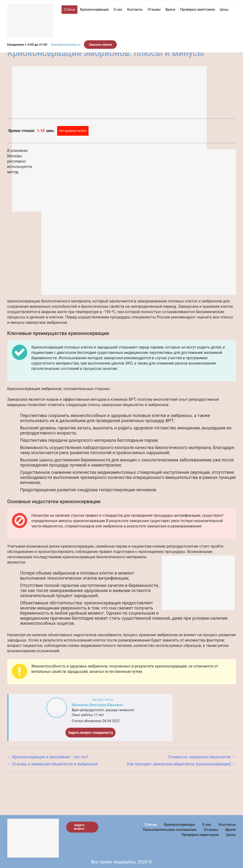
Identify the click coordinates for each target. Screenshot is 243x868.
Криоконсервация (94, 9)
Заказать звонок (100, 45)
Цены (224, 9)
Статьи (70, 9)
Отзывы (154, 9)
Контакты (135, 9)
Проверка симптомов (197, 9)
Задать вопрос (79, 827)
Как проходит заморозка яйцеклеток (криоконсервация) (179, 764)
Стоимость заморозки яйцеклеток (199, 757)
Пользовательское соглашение (170, 830)
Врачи (170, 9)
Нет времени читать (73, 131)
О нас (118, 9)
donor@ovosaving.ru (66, 45)
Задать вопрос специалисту (90, 733)
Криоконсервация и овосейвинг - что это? (50, 757)
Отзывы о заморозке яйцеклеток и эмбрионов (55, 764)
